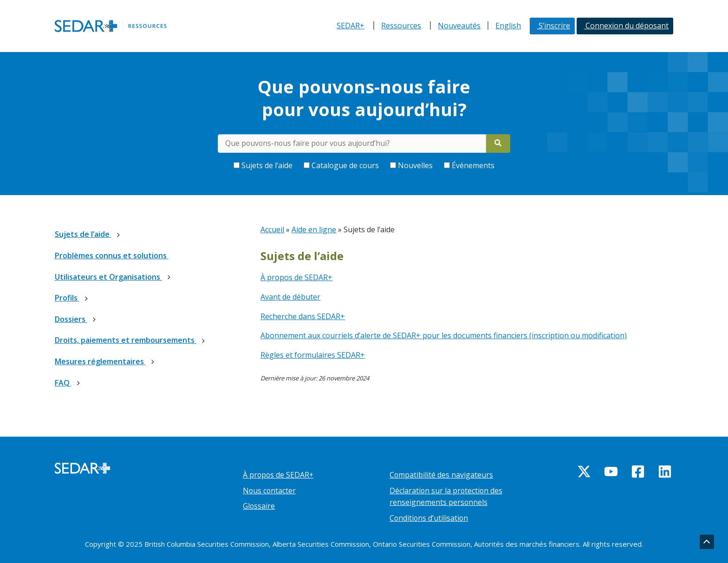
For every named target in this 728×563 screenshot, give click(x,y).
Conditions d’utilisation (429, 518)
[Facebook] (638, 471)
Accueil (272, 229)
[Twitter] (584, 471)
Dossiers (71, 319)
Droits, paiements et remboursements (126, 340)
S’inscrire (553, 26)
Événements (469, 165)
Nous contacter (270, 491)
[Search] (498, 144)
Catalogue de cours (342, 165)
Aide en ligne (314, 229)
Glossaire (259, 506)
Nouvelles (412, 165)
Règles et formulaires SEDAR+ (313, 355)
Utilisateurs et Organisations (108, 277)
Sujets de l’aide (264, 165)
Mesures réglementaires (100, 361)
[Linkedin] (665, 471)
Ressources (401, 26)
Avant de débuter (290, 297)
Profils (67, 298)
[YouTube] (611, 471)
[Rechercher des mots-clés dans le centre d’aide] (352, 144)
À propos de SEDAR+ (296, 277)
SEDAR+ (351, 26)
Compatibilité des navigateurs (442, 475)
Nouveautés (459, 26)
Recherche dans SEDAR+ (303, 316)
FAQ (63, 383)
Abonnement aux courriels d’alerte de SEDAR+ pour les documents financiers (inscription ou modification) (444, 335)
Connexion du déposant (626, 26)
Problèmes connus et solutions (112, 255)
